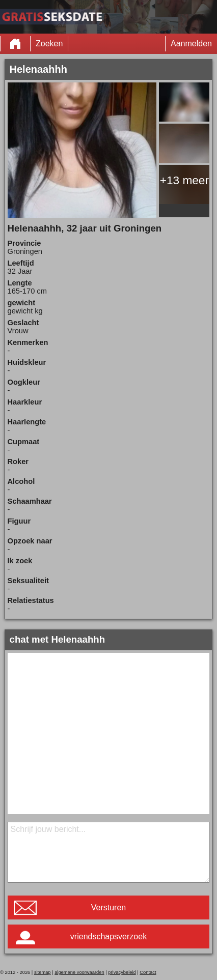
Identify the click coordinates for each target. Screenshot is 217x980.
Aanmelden (191, 44)
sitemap (43, 972)
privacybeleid (122, 972)
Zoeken (49, 44)
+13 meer (184, 180)
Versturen (108, 907)
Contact (148, 972)
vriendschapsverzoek (108, 936)
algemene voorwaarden (79, 972)
